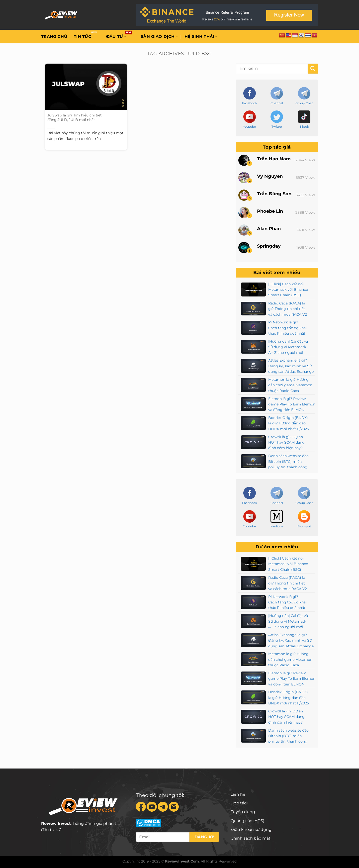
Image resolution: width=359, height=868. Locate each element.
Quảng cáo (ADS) (247, 821)
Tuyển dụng (243, 812)
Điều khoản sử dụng (251, 829)
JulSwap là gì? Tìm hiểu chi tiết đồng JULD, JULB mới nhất (75, 117)
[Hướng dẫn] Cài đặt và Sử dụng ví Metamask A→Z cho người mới (288, 347)
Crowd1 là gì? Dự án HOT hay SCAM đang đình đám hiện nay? (286, 442)
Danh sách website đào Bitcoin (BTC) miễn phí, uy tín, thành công (288, 461)
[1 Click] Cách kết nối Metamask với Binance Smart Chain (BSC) (288, 290)
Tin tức (83, 37)
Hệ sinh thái (201, 37)
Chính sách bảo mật (251, 838)
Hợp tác (238, 803)
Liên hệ (238, 794)
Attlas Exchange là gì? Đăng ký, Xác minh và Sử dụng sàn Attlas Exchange (291, 366)
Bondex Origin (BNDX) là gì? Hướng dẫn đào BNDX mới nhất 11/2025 (289, 423)
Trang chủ (54, 37)
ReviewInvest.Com (182, 861)
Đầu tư (116, 37)
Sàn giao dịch (159, 37)
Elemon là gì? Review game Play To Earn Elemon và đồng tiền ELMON (292, 404)
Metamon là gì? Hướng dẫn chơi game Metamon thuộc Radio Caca (290, 385)
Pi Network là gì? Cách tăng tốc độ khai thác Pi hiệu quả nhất (287, 328)
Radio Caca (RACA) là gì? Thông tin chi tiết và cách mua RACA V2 (288, 309)
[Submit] (313, 68)
